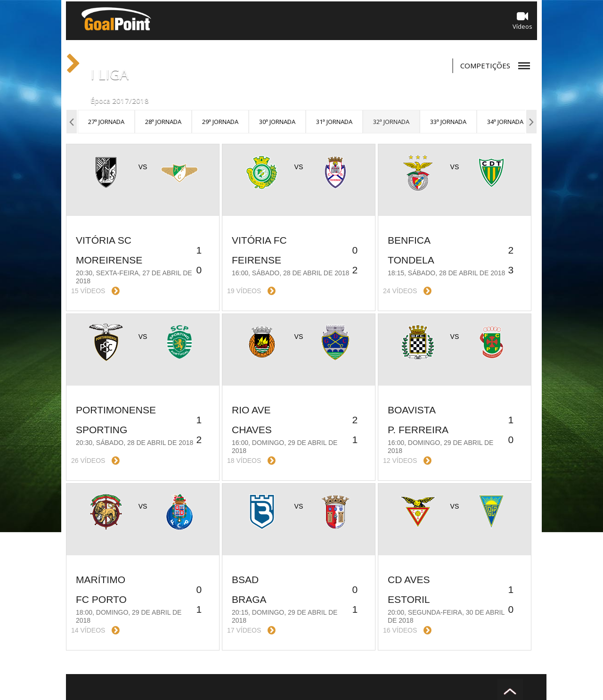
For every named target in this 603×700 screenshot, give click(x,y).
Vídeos (522, 21)
